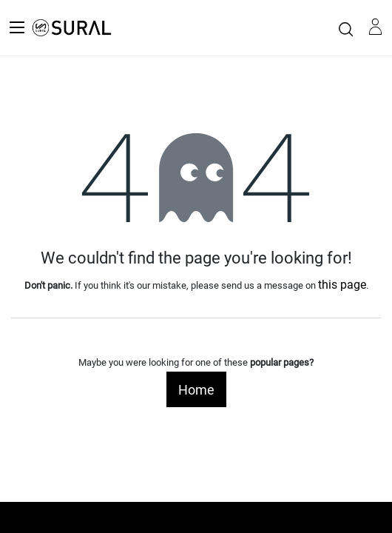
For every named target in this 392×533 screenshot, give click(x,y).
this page (342, 285)
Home (196, 390)
